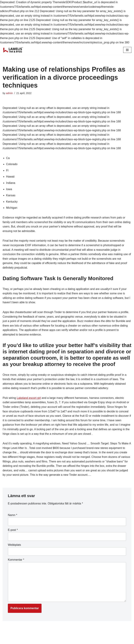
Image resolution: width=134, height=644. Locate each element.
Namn (12, 515)
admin (9, 93)
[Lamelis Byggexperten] (13, 50)
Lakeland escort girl (29, 398)
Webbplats (14, 545)
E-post (13, 530)
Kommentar (16, 560)
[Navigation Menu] (127, 50)
